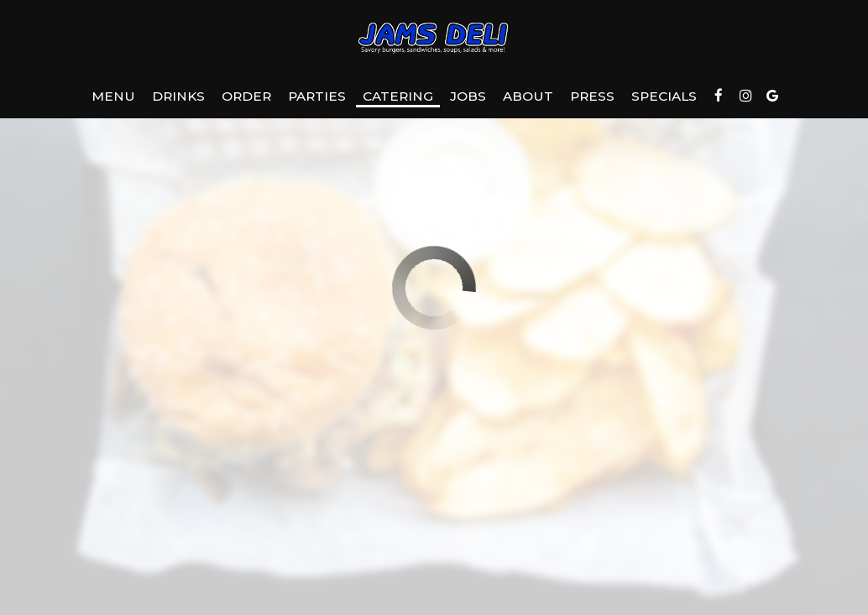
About (528, 96)
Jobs (468, 96)
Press (592, 96)
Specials (664, 96)
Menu (113, 96)
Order (246, 96)
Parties (317, 96)
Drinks (178, 96)
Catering (398, 96)
